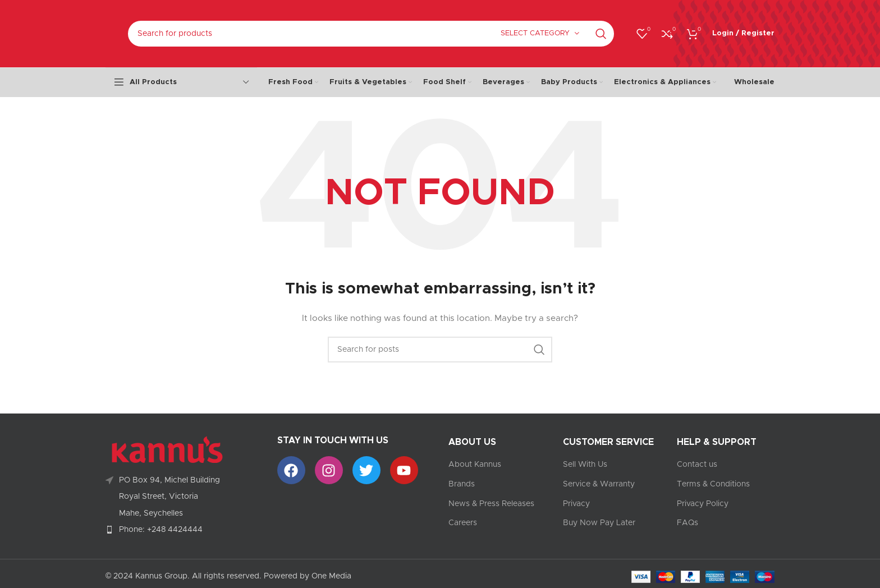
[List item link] (183, 530)
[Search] (371, 34)
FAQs (687, 523)
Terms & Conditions (713, 484)
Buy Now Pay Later (599, 523)
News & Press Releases (491, 504)
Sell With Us (585, 465)
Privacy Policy (703, 504)
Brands (462, 484)
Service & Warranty (599, 484)
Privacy (576, 504)
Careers (463, 523)
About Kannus (475, 465)
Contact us (697, 465)
